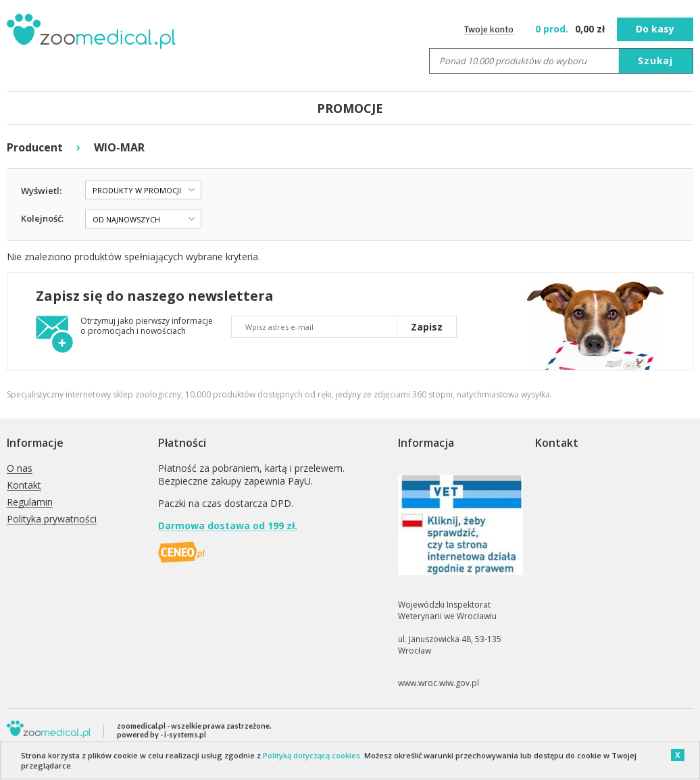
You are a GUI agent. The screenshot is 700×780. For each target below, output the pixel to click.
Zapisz (427, 327)
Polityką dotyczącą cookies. (312, 755)
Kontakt (24, 486)
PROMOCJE (350, 108)
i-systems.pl (185, 734)
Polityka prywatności (52, 519)
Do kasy (655, 29)
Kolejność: (42, 218)
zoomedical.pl (141, 726)
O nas (20, 469)
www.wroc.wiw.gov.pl (439, 683)
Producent (35, 147)
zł (571, 29)
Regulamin (30, 503)
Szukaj (655, 60)
